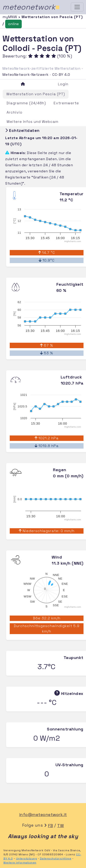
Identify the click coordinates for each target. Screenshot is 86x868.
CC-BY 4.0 (61, 75)
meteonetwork (31, 7)
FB (51, 826)
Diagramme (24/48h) (26, 103)
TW (61, 826)
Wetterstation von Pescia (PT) (36, 94)
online (13, 24)
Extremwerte (66, 103)
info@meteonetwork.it (43, 814)
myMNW (10, 17)
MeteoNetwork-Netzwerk (26, 75)
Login (63, 84)
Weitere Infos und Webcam (32, 122)
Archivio (14, 112)
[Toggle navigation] (77, 7)
